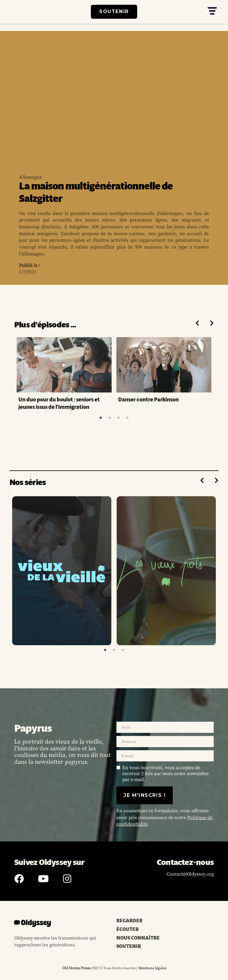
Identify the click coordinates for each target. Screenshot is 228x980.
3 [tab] (118, 418)
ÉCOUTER (128, 929)
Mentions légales (152, 968)
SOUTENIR (114, 11)
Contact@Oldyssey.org (190, 874)
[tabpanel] (64, 374)
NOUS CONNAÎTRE (138, 938)
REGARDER (129, 921)
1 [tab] (101, 418)
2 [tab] (110, 418)
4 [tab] (127, 418)
